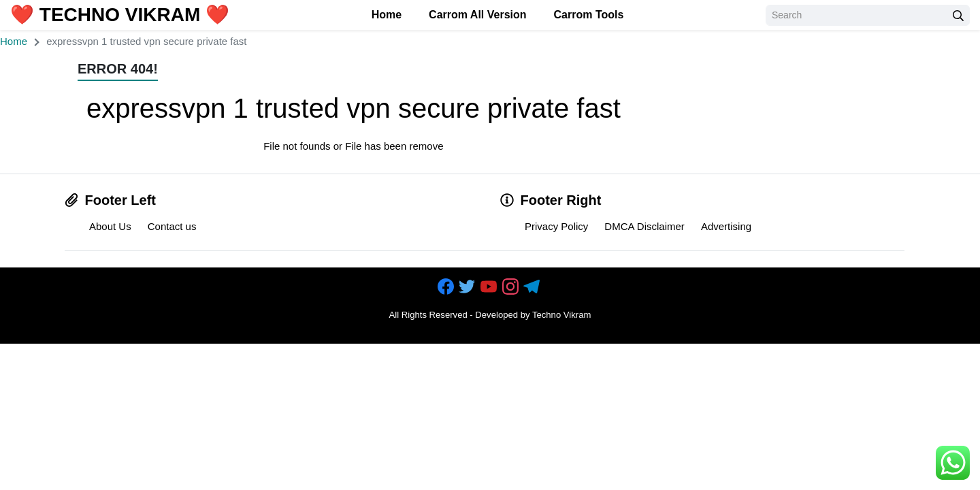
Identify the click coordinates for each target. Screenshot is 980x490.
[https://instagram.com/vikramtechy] (512, 288)
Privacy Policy (556, 226)
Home (387, 15)
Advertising (726, 226)
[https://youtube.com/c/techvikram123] (490, 288)
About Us (110, 226)
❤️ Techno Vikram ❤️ (120, 15)
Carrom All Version (477, 15)
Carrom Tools (589, 15)
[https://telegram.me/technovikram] (533, 288)
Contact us (172, 226)
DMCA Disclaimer (644, 226)
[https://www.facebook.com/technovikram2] (447, 288)
